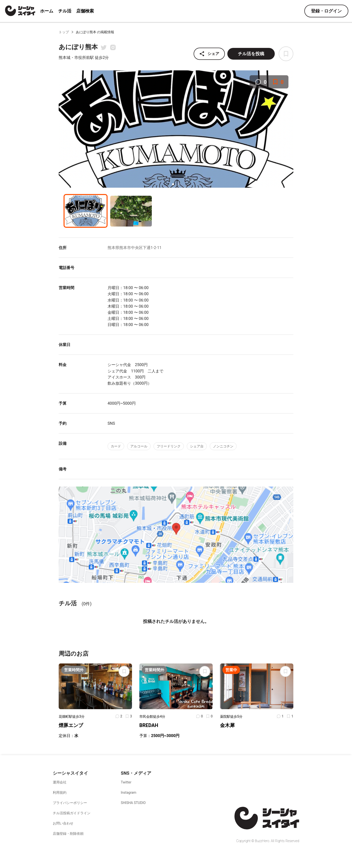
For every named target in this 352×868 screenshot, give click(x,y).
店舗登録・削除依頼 (68, 834)
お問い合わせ (63, 823)
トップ (64, 32)
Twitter (126, 782)
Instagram (128, 792)
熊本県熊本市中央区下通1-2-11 (135, 248)
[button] (173, 184)
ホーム (47, 11)
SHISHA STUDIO (133, 803)
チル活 (65, 11)
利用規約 (60, 792)
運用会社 (60, 782)
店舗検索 (85, 11)
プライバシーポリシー (70, 803)
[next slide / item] (290, 130)
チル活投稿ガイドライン (72, 813)
